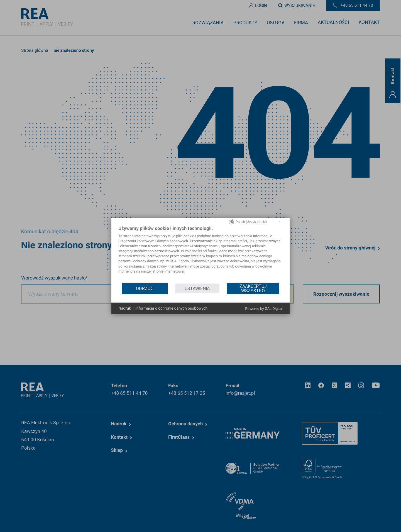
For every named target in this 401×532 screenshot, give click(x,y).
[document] (200, 254)
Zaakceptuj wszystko (253, 288)
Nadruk (125, 308)
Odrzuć (145, 288)
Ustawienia (197, 288)
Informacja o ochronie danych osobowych (171, 308)
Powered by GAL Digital (264, 309)
